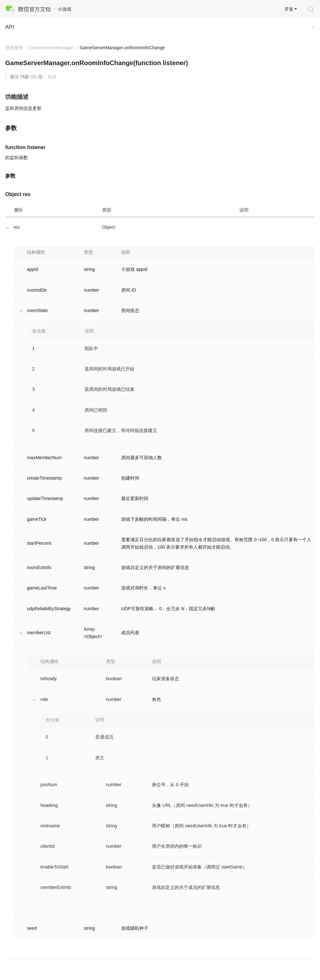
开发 (289, 9)
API (10, 27)
